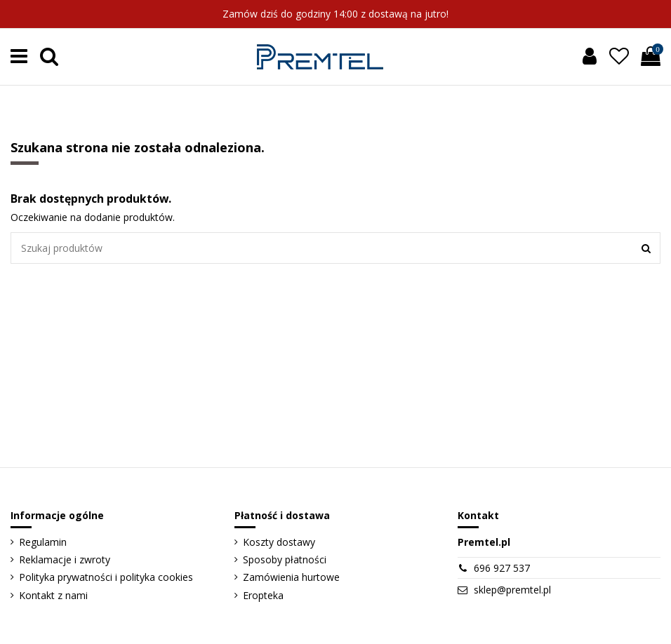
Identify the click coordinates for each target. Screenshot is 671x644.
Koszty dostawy (279, 542)
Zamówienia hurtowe (291, 577)
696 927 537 (502, 568)
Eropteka (263, 595)
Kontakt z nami (53, 595)
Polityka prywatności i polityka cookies (106, 577)
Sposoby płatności (285, 559)
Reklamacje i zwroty (65, 559)
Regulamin (43, 542)
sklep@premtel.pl (512, 590)
